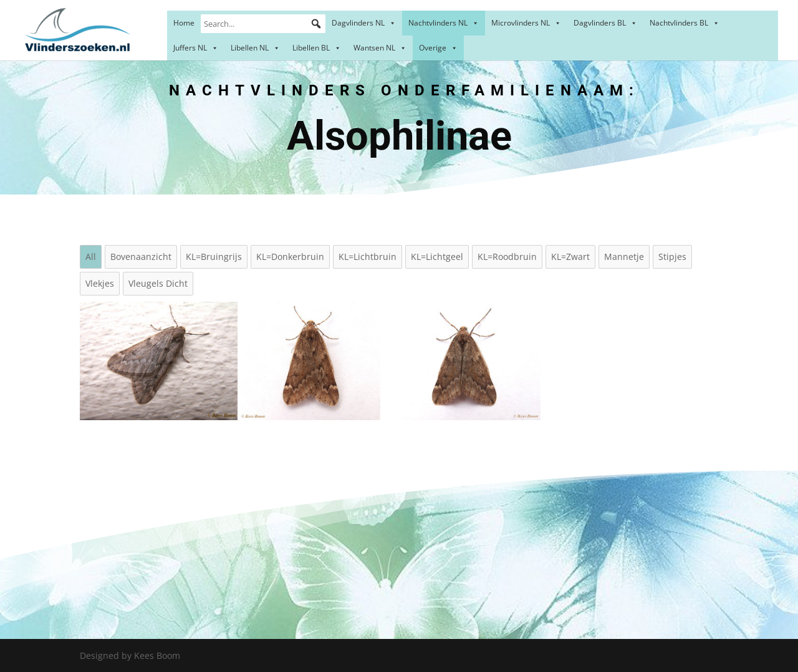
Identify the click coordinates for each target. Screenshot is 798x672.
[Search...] (263, 24)
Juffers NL (196, 48)
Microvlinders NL (526, 23)
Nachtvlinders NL (444, 23)
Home (184, 23)
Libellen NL (255, 48)
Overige (438, 48)
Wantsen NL (380, 48)
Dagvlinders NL (364, 23)
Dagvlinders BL (605, 23)
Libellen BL (317, 48)
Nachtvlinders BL (685, 23)
